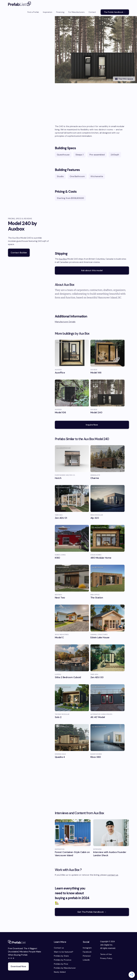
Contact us (59, 948)
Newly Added (60, 972)
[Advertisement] (92, 105)
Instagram (87, 948)
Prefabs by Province (63, 960)
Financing (60, 12)
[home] (20, 4)
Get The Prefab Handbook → (92, 912)
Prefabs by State (61, 956)
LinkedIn (86, 960)
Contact (92, 12)
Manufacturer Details (65, 322)
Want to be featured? (64, 952)
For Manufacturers (76, 12)
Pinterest (87, 956)
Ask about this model (92, 270)
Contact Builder (19, 253)
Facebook (87, 952)
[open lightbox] (96, 50)
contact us (113, 875)
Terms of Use (106, 954)
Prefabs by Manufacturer (65, 968)
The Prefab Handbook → (115, 12)
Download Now (18, 966)
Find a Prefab (33, 12)
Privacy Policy (106, 958)
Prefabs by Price (61, 964)
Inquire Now (92, 425)
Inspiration (48, 12)
